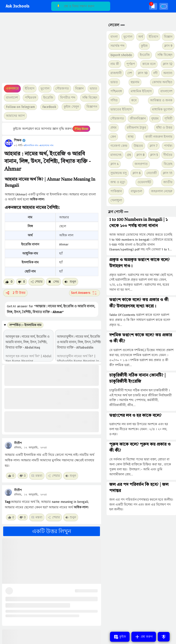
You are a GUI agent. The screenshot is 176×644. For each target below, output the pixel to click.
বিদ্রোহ (168, 164)
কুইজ (144, 46)
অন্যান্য (168, 73)
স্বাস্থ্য (131, 137)
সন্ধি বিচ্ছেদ (90, 98)
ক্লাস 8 (140, 155)
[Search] (81, 6)
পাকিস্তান (116, 191)
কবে (134, 100)
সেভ (54, 282)
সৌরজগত (117, 119)
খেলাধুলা (116, 200)
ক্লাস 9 (168, 46)
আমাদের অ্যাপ (15, 116)
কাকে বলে (149, 64)
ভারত (114, 82)
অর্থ (141, 37)
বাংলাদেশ (166, 91)
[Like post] (9, 282)
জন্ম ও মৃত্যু (118, 182)
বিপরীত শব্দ (68, 98)
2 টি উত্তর (15, 293)
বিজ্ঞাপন (92, 107)
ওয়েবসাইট (144, 182)
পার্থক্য (168, 146)
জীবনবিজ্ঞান (138, 119)
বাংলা (114, 37)
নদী (155, 73)
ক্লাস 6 (137, 173)
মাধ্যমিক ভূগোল (162, 109)
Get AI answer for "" (51, 309)
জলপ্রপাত (141, 164)
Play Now (81, 129)
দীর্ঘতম (168, 155)
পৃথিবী (168, 119)
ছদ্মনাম (135, 82)
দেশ (130, 73)
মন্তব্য (37, 476)
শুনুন (70, 282)
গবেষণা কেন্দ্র (119, 146)
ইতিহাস (153, 37)
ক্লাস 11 (168, 173)
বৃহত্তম (155, 119)
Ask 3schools (18, 6)
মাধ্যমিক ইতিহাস (141, 91)
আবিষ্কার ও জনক (161, 100)
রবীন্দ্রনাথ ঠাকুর (136, 128)
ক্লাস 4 (115, 164)
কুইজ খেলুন (71, 107)
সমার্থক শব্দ (117, 46)
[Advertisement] (50, 50)
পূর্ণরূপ (131, 64)
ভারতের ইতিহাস (121, 109)
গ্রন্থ (129, 155)
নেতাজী (152, 173)
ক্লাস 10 (143, 73)
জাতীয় (168, 182)
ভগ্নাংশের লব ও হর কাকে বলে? (135, 416)
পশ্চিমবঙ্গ (31, 98)
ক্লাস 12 (168, 64)
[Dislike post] (22, 282)
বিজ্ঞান (168, 37)
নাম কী (115, 64)
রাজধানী (116, 73)
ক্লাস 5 (154, 155)
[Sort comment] (84, 293)
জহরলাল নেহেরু (162, 191)
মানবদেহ (116, 155)
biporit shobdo (121, 55)
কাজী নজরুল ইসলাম (159, 137)
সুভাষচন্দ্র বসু (119, 173)
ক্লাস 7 (154, 146)
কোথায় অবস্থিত (162, 82)
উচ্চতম (138, 146)
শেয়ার (37, 282)
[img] (153, 6)
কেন (113, 137)
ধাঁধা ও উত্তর (164, 128)
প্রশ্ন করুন (144, 637)
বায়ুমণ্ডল (136, 191)
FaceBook (49, 107)
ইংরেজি (48, 98)
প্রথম (114, 128)
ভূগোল (128, 37)
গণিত (114, 100)
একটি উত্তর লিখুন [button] (52, 531)
